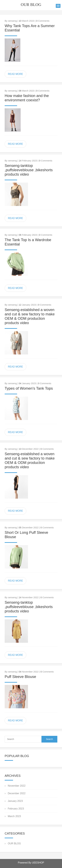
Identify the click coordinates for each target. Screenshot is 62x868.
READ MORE (15, 74)
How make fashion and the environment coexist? (27, 98)
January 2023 (15, 801)
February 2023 (16, 809)
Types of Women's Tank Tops (29, 388)
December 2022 (17, 793)
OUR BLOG (14, 843)
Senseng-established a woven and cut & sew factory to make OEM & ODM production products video (30, 316)
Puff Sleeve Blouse (20, 677)
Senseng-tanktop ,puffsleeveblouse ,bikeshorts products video (29, 170)
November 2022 (17, 786)
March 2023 (14, 816)
